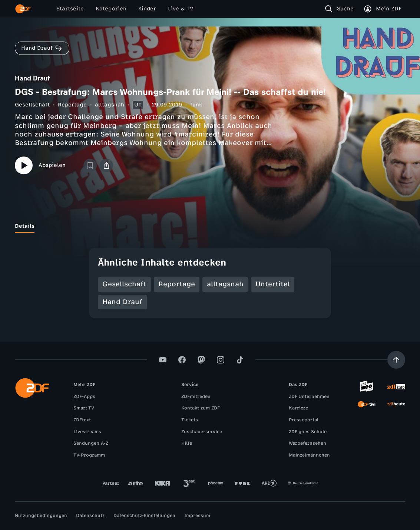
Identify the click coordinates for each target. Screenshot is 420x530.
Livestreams (87, 432)
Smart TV (84, 408)
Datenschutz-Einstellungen (144, 516)
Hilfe (187, 443)
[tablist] (210, 226)
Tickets (190, 420)
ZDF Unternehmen (309, 396)
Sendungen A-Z (91, 443)
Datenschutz (90, 516)
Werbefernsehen (307, 443)
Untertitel (273, 284)
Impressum (197, 516)
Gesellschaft (32, 105)
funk (196, 105)
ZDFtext (82, 420)
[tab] (25, 226)
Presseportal (304, 420)
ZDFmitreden (196, 396)
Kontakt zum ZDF (201, 408)
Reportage (72, 105)
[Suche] (341, 9)
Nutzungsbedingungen (41, 516)
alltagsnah (110, 105)
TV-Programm (89, 455)
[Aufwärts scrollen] (396, 360)
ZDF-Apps (84, 396)
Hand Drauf (122, 302)
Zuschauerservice (202, 432)
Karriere (298, 408)
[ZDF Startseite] (23, 9)
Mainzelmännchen (309, 455)
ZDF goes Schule (308, 432)
